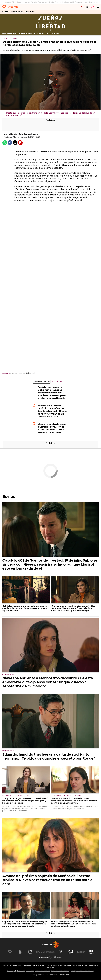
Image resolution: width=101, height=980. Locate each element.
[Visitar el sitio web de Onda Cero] (71, 952)
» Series (14, 373)
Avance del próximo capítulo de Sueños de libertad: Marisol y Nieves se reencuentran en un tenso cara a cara (52, 411)
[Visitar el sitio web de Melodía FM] (91, 952)
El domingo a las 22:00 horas (66, 796)
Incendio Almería (30, 2)
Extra (45, 34)
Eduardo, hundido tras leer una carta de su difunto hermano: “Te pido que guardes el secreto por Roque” (49, 756)
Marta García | (11, 134)
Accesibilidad (64, 975)
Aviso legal (11, 971)
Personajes (26, 34)
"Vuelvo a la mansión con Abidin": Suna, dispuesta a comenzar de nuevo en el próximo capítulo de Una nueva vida (74, 801)
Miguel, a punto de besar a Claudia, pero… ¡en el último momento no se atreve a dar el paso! (52, 428)
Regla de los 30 (68, 2)
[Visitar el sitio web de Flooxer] (58, 957)
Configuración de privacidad (82, 971)
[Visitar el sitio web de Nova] (40, 952)
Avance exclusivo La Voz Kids (50, 2)
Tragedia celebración (83, 2)
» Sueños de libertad (26, 373)
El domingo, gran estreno (16, 796)
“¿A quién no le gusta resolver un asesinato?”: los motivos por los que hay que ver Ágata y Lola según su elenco (25, 801)
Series (5, 12)
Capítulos (54, 34)
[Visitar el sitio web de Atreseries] (61, 952)
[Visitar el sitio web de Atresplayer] (45, 957)
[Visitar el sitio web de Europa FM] (81, 952)
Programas (17, 12)
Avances (37, 34)
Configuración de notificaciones (45, 975)
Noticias (30, 12)
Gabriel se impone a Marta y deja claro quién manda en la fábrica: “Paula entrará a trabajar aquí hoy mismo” (25, 608)
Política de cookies (42, 971)
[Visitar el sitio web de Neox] (30, 952)
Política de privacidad (25, 971)
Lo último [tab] (58, 382)
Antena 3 (6, 373)
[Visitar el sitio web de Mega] (50, 952)
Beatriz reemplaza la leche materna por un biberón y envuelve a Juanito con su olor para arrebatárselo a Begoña (52, 393)
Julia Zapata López (28, 134)
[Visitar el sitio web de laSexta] (20, 952)
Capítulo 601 (9, 675)
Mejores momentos (11, 34)
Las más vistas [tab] (42, 382)
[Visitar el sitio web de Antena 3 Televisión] (10, 952)
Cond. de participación (60, 971)
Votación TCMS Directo (13, 2)
